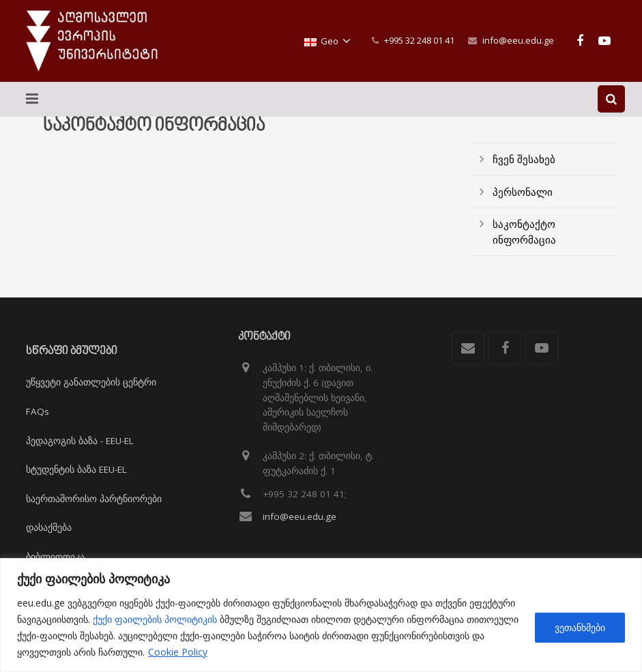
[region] (321, 615)
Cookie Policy (178, 652)
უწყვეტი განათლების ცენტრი (91, 382)
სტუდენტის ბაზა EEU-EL (76, 469)
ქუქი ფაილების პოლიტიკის (155, 619)
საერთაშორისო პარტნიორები (94, 499)
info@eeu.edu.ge (518, 40)
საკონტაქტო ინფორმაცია (524, 247)
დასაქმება (49, 527)
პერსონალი (523, 207)
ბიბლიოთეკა (55, 557)
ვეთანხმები (580, 627)
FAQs (38, 411)
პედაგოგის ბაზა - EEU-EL (80, 441)
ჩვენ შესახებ (524, 175)
